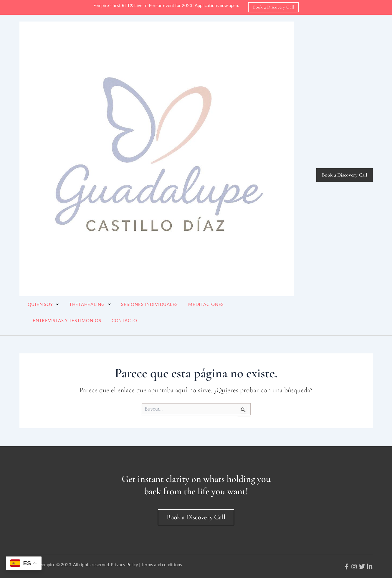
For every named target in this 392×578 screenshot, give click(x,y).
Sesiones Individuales (149, 304)
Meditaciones (206, 304)
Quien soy (43, 304)
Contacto (124, 320)
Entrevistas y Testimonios (67, 320)
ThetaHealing (90, 304)
